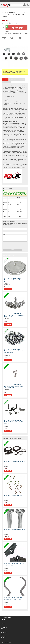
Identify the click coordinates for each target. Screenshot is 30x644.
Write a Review (16, 33)
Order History (3, 636)
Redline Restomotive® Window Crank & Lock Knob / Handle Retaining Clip (14, 598)
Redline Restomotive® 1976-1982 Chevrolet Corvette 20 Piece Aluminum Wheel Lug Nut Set (13, 351)
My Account (3, 635)
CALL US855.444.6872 (24, 37)
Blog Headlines (4, 630)
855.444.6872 (9, 1)
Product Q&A (21, 79)
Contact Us (15, 1)
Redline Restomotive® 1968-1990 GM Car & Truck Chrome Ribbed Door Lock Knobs (14, 530)
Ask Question (12, 250)
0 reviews (10, 33)
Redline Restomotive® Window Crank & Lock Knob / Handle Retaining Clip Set (14, 496)
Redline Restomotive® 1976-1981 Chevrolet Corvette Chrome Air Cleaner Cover (13, 280)
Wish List (3, 637)
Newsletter (3, 639)
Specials (3, 629)
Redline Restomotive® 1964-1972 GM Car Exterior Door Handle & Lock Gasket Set (14, 462)
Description (5, 79)
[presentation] (12, 245)
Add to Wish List (24, 33)
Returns (2, 621)
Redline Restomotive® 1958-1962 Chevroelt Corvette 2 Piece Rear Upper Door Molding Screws (13, 386)
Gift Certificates (4, 627)
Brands (2, 626)
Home (3, 9)
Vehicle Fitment (13, 79)
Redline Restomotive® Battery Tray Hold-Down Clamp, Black (14, 564)
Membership (3, 640)
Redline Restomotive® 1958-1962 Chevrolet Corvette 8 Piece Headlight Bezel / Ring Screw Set (14, 315)
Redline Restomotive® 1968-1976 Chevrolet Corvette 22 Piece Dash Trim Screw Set (13, 422)
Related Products (6, 82)
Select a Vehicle (8, 71)
